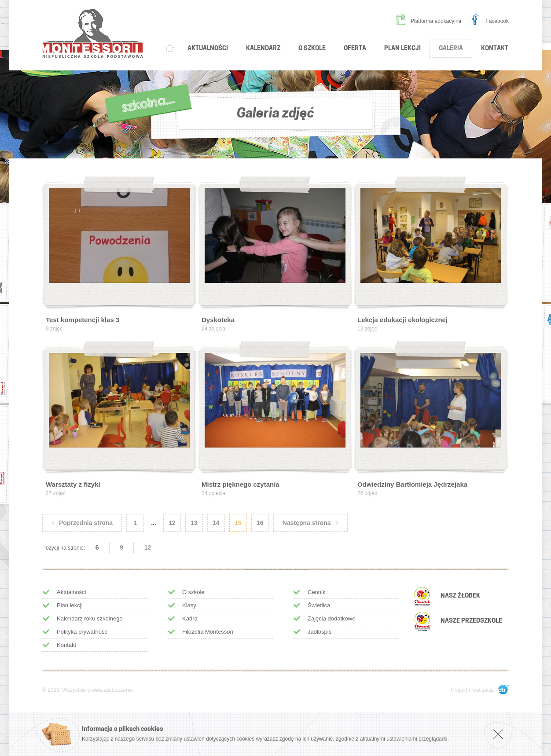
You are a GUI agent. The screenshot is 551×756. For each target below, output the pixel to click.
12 (148, 547)
